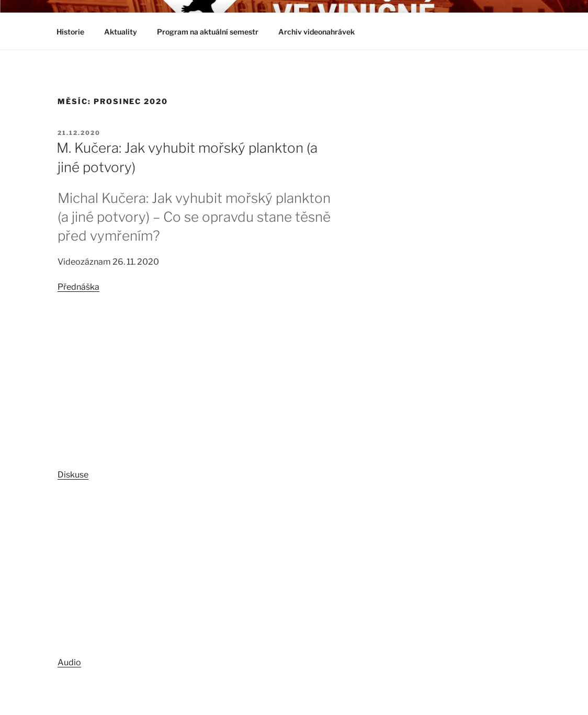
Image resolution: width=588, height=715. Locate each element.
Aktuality (121, 32)
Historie (70, 32)
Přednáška (78, 287)
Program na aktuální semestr (208, 32)
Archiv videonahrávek (321, 32)
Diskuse (73, 475)
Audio (69, 662)
